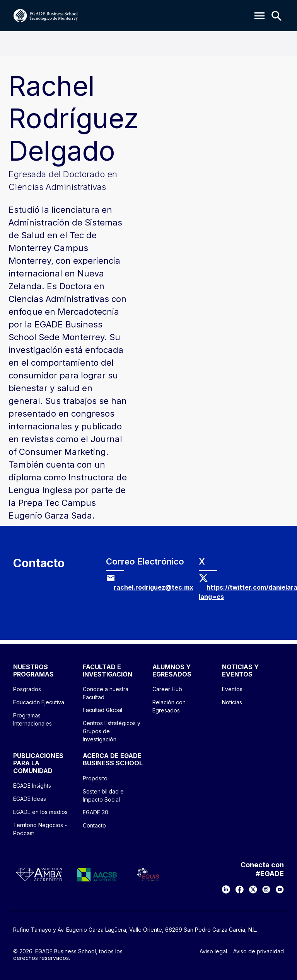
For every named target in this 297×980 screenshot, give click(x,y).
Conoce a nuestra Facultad (106, 693)
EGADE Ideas (30, 799)
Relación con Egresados (169, 706)
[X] (253, 889)
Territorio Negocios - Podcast (40, 829)
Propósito (95, 778)
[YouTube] (280, 889)
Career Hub (167, 689)
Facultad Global (102, 710)
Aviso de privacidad (259, 951)
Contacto (94, 825)
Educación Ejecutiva (39, 702)
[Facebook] (240, 889)
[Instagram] (266, 889)
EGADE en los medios (40, 812)
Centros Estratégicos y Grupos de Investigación (112, 731)
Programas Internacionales (32, 719)
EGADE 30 (96, 812)
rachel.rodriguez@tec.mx (154, 587)
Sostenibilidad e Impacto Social (103, 795)
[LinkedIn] (226, 889)
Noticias (232, 702)
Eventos (232, 689)
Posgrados (27, 689)
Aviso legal (213, 951)
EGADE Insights (32, 786)
